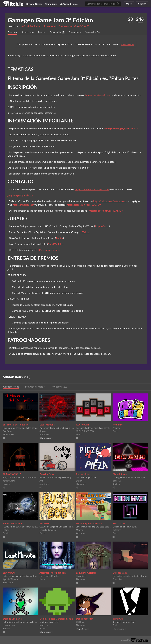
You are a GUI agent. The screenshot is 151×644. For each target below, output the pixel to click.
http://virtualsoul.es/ (23, 205)
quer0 (73, 26)
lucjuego (39, 26)
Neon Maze (119, 523)
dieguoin (43, 431)
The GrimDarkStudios (49, 576)
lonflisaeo (117, 530)
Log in (129, 4)
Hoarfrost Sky (26, 26)
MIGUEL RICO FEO (85, 431)
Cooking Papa (47, 474)
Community (57, 32)
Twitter (86, 232)
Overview (13, 32)
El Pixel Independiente (48, 250)
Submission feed (97, 32)
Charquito (117, 579)
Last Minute (9, 573)
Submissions (28, 32)
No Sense (118, 425)
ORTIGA (80, 622)
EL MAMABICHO (12, 474)
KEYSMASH (82, 425)
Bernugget (64, 26)
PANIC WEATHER (12, 523)
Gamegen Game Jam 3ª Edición (50, 20)
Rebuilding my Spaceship (89, 523)
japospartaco (9, 625)
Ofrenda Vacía (120, 573)
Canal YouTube (55, 244)
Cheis (115, 625)
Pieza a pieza (83, 474)
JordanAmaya (9, 481)
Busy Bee (45, 523)
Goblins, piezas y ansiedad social (56, 619)
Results (43, 32)
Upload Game (69, 4)
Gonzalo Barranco (48, 530)
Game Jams (51, 4)
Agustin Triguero (10, 579)
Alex (41, 481)
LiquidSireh (81, 576)
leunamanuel (51, 26)
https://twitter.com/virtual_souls (92, 189)
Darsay (79, 481)
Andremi (116, 428)
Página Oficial (102, 226)
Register (142, 4)
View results (128, 44)
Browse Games (34, 4)
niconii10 (117, 481)
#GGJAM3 (84, 26)
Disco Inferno (120, 474)
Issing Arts (118, 619)
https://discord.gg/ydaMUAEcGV (121, 129)
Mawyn (79, 530)
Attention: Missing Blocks (53, 573)
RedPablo (7, 431)
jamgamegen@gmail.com (98, 95)
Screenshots (78, 32)
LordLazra (44, 625)
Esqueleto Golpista (86, 573)
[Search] (118, 4)
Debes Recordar (84, 619)
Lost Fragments (47, 425)
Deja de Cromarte (12, 619)
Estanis (6, 530)
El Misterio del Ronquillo (16, 425)
